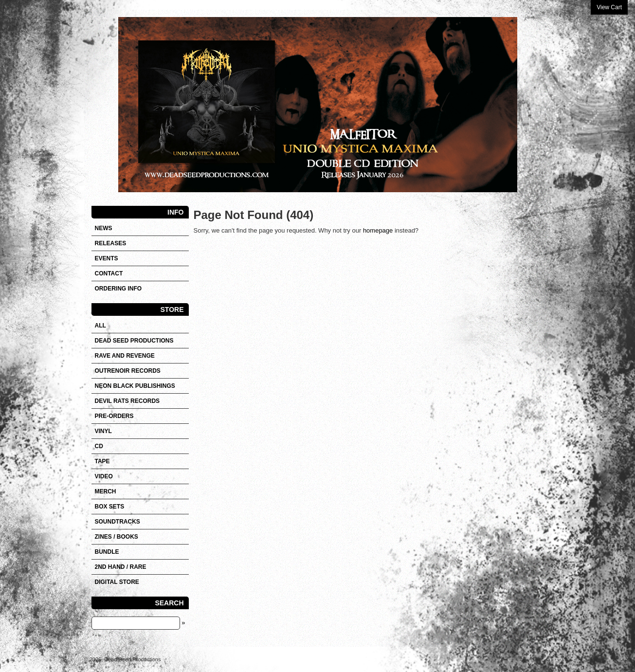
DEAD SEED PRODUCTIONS (134, 341)
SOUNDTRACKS (118, 522)
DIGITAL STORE (117, 582)
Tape (102, 461)
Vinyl (103, 431)
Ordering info (118, 289)
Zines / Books (117, 537)
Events (107, 258)
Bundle (107, 552)
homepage (378, 230)
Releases (111, 243)
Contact (109, 273)
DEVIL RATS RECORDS (127, 401)
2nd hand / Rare (121, 567)
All (100, 326)
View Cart (609, 7)
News (104, 228)
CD (99, 446)
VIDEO (104, 476)
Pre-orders (114, 416)
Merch (106, 491)
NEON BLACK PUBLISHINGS (135, 386)
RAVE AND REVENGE (125, 356)
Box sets (110, 507)
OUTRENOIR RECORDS (128, 371)
